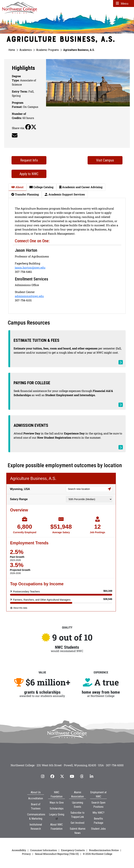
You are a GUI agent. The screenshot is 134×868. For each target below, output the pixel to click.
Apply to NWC (29, 174)
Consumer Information (44, 860)
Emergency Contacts (73, 860)
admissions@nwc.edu (29, 296)
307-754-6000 (115, 775)
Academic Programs (48, 50)
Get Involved (77, 832)
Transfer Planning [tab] (25, 194)
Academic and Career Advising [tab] (81, 187)
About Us (36, 802)
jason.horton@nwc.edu (30, 267)
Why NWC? (98, 822)
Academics (26, 50)
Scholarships (57, 818)
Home (12, 50)
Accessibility (19, 860)
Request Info (29, 160)
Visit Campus (105, 160)
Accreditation (36, 808)
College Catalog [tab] (41, 187)
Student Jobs (98, 838)
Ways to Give (57, 812)
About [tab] (17, 187)
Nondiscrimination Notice (104, 860)
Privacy (26, 863)
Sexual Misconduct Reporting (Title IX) (57, 863)
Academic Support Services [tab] (65, 194)
